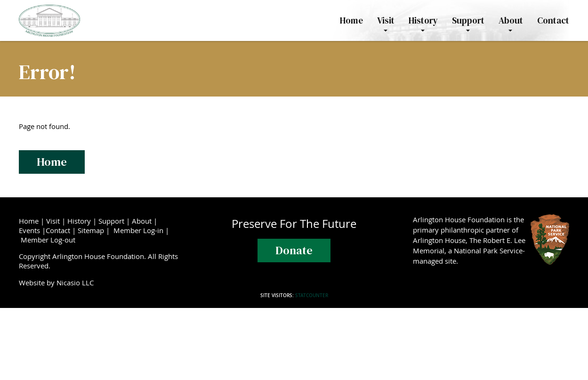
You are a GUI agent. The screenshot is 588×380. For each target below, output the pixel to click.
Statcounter (312, 295)
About (142, 221)
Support (111, 221)
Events (29, 230)
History (79, 221)
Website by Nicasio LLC (58, 283)
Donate (294, 250)
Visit (53, 221)
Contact (58, 230)
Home (52, 162)
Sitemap (91, 230)
